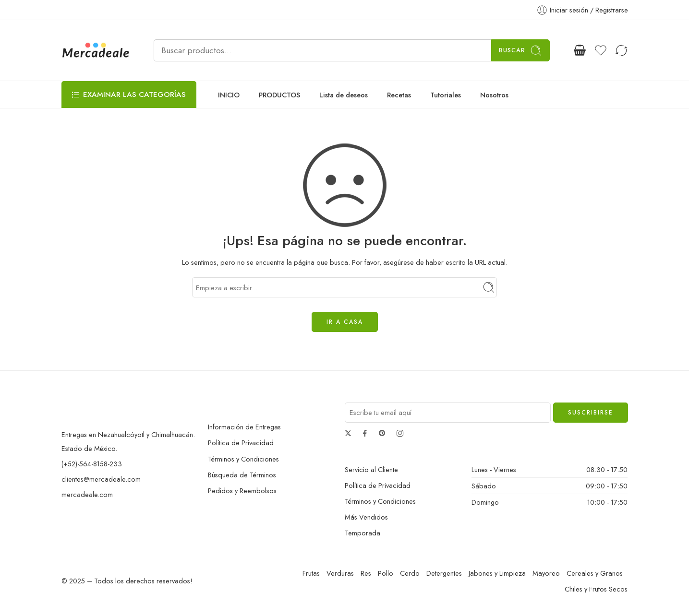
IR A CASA (345, 322)
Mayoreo (546, 573)
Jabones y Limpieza (497, 573)
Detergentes (444, 573)
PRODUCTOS (279, 95)
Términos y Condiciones (243, 459)
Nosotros (494, 95)
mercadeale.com (87, 494)
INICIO (229, 95)
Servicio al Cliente (371, 469)
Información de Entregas (244, 427)
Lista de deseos (344, 95)
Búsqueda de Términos (242, 475)
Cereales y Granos (595, 573)
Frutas (311, 573)
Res (366, 573)
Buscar (520, 51)
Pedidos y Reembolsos (242, 491)
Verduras (340, 573)
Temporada (363, 533)
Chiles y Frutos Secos (596, 589)
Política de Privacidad (241, 443)
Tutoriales (446, 95)
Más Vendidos (366, 517)
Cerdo (410, 573)
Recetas (399, 95)
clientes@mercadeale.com (101, 479)
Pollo (386, 573)
